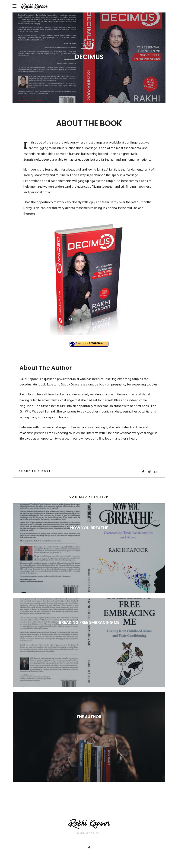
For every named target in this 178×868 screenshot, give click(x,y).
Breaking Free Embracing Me (89, 622)
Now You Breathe (89, 528)
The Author (89, 717)
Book (87, 46)
